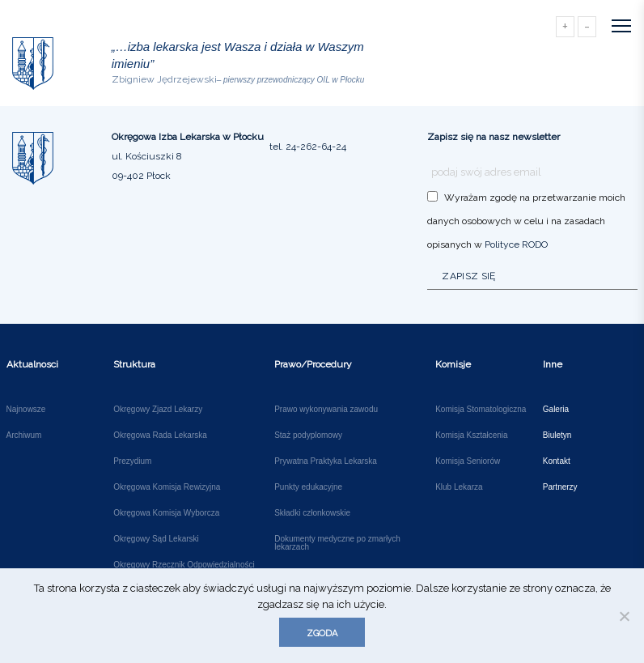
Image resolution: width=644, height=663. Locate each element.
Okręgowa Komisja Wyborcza (166, 513)
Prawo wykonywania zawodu (326, 410)
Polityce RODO (516, 244)
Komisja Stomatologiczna (481, 410)
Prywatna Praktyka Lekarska (326, 461)
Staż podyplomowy (308, 436)
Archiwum (24, 436)
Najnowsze (26, 410)
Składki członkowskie (312, 513)
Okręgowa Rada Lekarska (160, 436)
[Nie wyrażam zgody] (624, 616)
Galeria (556, 410)
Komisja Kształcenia (471, 436)
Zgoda (322, 633)
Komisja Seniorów (468, 461)
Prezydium (132, 461)
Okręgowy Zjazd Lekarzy (158, 410)
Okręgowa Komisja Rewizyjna (167, 487)
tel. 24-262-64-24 (308, 147)
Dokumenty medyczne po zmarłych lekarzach (337, 543)
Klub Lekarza (459, 487)
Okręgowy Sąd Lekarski (156, 539)
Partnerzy (560, 487)
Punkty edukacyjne (308, 487)
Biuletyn (557, 436)
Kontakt (557, 461)
